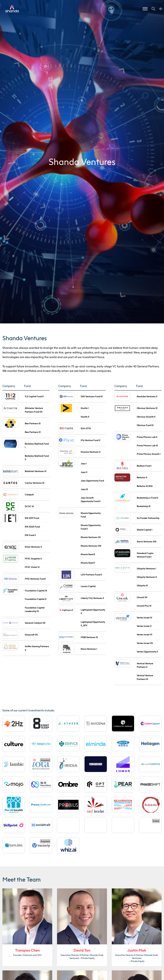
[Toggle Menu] (145, 9)
